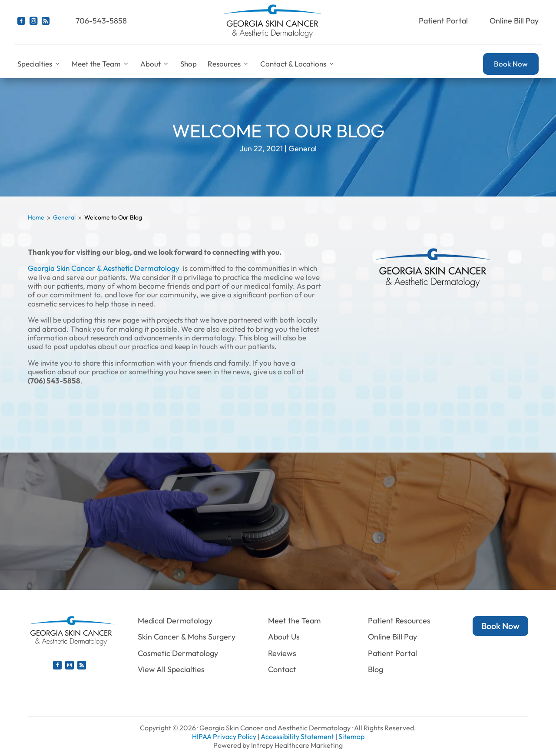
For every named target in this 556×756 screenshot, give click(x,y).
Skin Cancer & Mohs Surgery (187, 637)
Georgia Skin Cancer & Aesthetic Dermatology (104, 268)
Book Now (511, 64)
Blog (376, 669)
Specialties (39, 64)
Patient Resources (399, 621)
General (303, 148)
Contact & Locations (298, 64)
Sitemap (351, 736)
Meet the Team (101, 64)
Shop (189, 64)
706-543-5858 (101, 21)
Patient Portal (443, 21)
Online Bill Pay (514, 21)
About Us (284, 637)
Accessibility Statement (297, 736)
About (155, 64)
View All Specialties (171, 669)
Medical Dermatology (175, 621)
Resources (228, 64)
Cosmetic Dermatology (178, 653)
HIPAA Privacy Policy (224, 736)
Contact (282, 669)
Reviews (282, 653)
